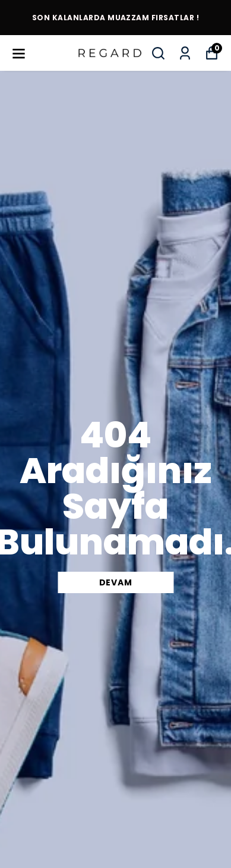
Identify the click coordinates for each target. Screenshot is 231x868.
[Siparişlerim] (185, 53)
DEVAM (116, 582)
